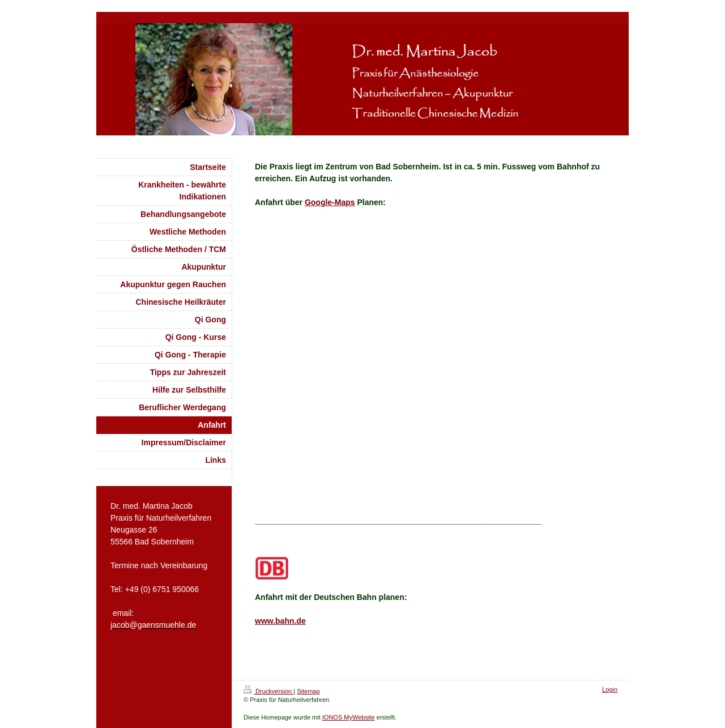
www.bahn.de (280, 621)
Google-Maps (330, 202)
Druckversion (268, 691)
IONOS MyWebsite (349, 717)
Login (610, 689)
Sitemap (308, 691)
